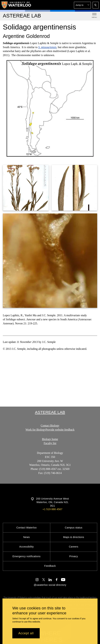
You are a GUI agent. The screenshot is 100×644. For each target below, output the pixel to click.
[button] (82, 5)
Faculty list (50, 443)
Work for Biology (36, 430)
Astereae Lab (50, 412)
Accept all (26, 633)
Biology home (50, 439)
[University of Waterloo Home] (16, 5)
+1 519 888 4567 (52, 509)
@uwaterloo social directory (50, 585)
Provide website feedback (60, 430)
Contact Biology (50, 426)
